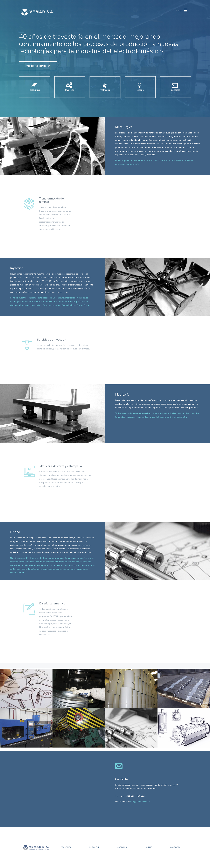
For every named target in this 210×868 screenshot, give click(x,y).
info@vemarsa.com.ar (140, 802)
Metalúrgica (35, 88)
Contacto (176, 88)
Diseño (141, 88)
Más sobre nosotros (38, 66)
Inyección (70, 88)
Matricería (122, 847)
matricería (106, 88)
